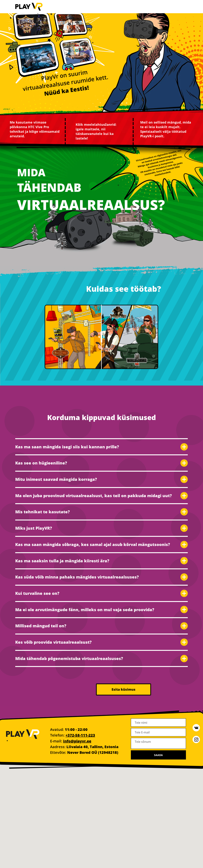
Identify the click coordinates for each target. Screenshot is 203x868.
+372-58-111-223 (80, 735)
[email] (158, 732)
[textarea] (158, 743)
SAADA (158, 755)
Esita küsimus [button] (124, 689)
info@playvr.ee (77, 741)
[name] (158, 723)
